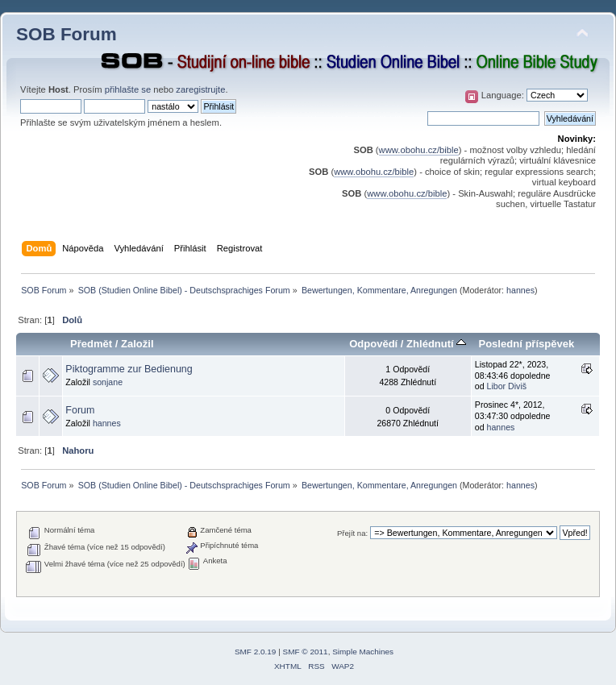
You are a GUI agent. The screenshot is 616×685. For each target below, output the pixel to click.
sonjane (108, 382)
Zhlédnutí (436, 344)
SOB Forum (67, 34)
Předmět (91, 344)
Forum (80, 410)
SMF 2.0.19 (256, 652)
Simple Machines (363, 652)
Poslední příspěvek (526, 344)
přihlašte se (128, 89)
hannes (520, 290)
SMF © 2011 (306, 652)
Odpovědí (373, 344)
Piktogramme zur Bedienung (129, 369)
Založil (137, 344)
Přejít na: (352, 533)
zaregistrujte (200, 89)
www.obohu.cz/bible (419, 150)
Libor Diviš (507, 386)
